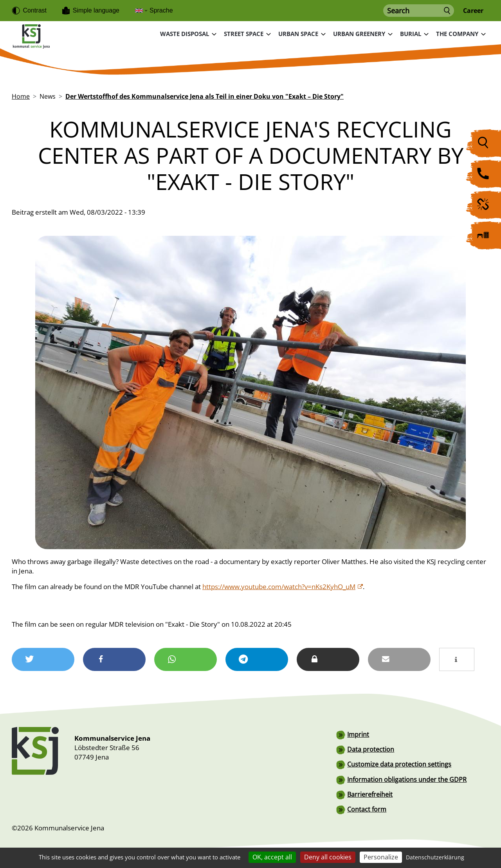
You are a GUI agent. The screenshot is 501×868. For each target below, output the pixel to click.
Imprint (358, 734)
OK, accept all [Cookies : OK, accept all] (272, 857)
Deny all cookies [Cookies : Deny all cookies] (328, 857)
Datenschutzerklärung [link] (435, 857)
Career (473, 11)
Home (21, 96)
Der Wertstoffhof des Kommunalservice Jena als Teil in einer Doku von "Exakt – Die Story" (205, 96)
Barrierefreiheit (370, 794)
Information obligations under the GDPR (407, 779)
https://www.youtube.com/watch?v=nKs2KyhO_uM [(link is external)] (283, 586)
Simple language (96, 10)
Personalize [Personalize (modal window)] (381, 857)
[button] (43, 659)
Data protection (371, 749)
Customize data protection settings (399, 764)
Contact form (367, 808)
